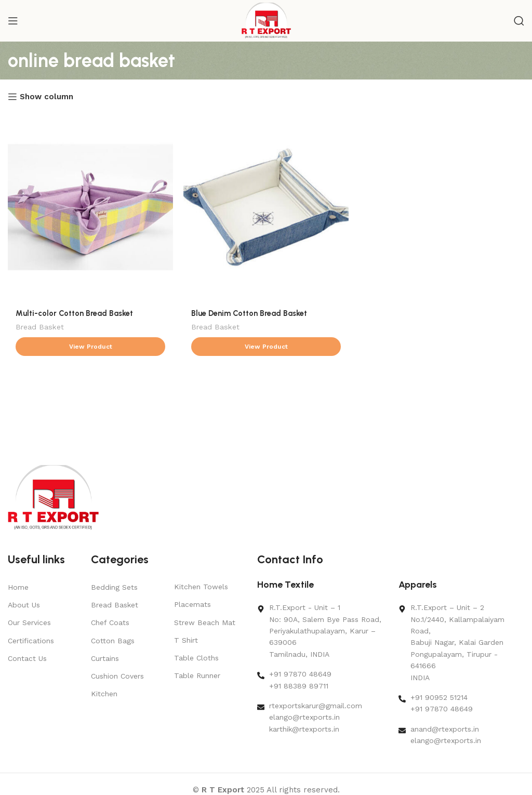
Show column (46, 97)
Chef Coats (110, 622)
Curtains (105, 658)
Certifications (31, 641)
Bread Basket (40, 327)
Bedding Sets (114, 587)
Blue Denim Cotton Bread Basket (249, 313)
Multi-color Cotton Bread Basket (74, 313)
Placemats (192, 604)
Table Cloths (196, 658)
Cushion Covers (117, 676)
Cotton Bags (113, 641)
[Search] (519, 21)
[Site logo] (266, 20)
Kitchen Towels (201, 587)
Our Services (29, 622)
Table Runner (197, 675)
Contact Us (27, 658)
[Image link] (53, 497)
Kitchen (104, 694)
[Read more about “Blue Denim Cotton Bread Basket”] (266, 347)
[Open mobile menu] (13, 21)
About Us (24, 605)
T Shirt (186, 640)
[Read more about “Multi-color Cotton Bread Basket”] (90, 347)
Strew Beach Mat (205, 622)
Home (18, 587)
